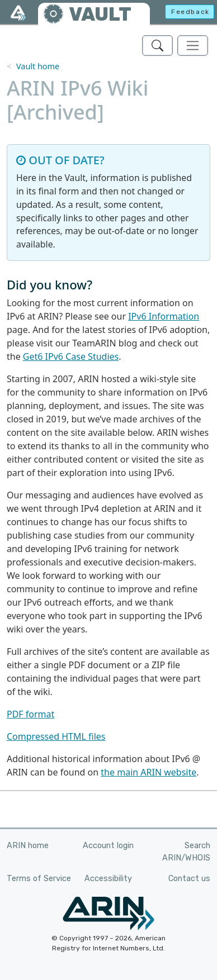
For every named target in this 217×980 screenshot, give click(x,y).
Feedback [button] (190, 12)
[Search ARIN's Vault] (157, 46)
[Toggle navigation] (193, 46)
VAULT (100, 14)
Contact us (189, 879)
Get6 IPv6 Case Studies (71, 356)
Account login (108, 846)
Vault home (38, 66)
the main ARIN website (148, 772)
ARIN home (28, 846)
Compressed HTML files (56, 736)
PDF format (30, 714)
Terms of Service (39, 879)
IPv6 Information (164, 316)
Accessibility (108, 879)
